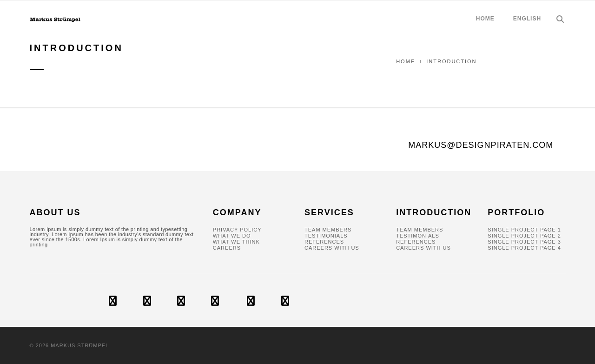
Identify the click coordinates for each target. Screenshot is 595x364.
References (324, 242)
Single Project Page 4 (524, 248)
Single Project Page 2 (524, 236)
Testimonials (326, 236)
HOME (485, 19)
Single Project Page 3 (524, 242)
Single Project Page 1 (524, 230)
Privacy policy (237, 230)
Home (406, 61)
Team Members (328, 230)
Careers (227, 248)
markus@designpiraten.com (481, 145)
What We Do (232, 236)
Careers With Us (332, 248)
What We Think (236, 242)
